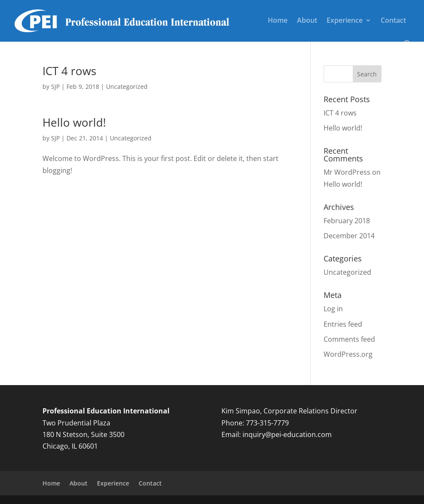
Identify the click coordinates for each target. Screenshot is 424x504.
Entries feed (343, 324)
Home (278, 21)
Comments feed (349, 339)
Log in (333, 309)
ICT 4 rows (69, 71)
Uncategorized (127, 87)
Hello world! (74, 122)
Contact (393, 21)
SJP (55, 87)
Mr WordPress (347, 172)
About (307, 21)
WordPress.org (348, 354)
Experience (345, 21)
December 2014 (349, 236)
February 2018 (347, 221)
